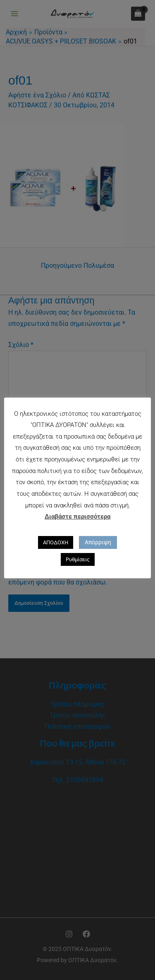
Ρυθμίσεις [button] (78, 559)
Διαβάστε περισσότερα (77, 517)
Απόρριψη (98, 542)
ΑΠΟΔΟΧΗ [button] (56, 542)
